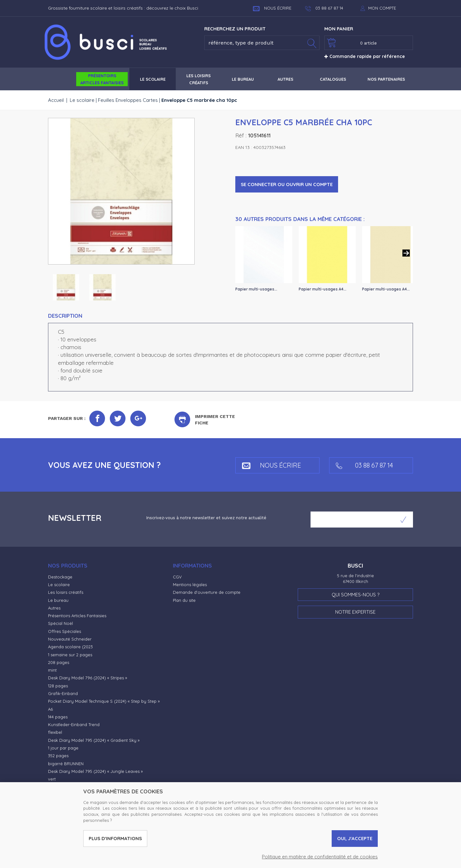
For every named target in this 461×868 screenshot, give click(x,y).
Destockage (60, 577)
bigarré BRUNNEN (66, 764)
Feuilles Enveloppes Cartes (128, 100)
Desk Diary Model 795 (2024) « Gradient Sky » (94, 740)
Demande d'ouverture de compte (207, 592)
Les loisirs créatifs (66, 592)
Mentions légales (190, 585)
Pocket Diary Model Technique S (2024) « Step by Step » (104, 701)
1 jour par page (63, 748)
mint (52, 670)
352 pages (58, 756)
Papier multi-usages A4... (323, 289)
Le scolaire (82, 100)
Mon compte (382, 8)
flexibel (55, 732)
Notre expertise (355, 612)
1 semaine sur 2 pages (70, 655)
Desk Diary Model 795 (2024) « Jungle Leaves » (95, 771)
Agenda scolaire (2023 (70, 647)
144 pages (58, 717)
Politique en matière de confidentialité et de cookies (320, 857)
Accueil (56, 100)
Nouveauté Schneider (70, 639)
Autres (54, 608)
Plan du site (184, 600)
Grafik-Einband (63, 693)
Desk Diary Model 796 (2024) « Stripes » (88, 678)
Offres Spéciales (65, 631)
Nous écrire (272, 8)
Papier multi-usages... (256, 289)
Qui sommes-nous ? (356, 595)
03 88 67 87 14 (364, 465)
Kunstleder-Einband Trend (74, 725)
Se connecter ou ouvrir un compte (287, 184)
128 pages (58, 686)
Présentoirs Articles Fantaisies (77, 616)
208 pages (59, 662)
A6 (50, 709)
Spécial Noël (61, 623)
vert (52, 779)
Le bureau (58, 600)
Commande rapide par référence (365, 56)
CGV (177, 577)
